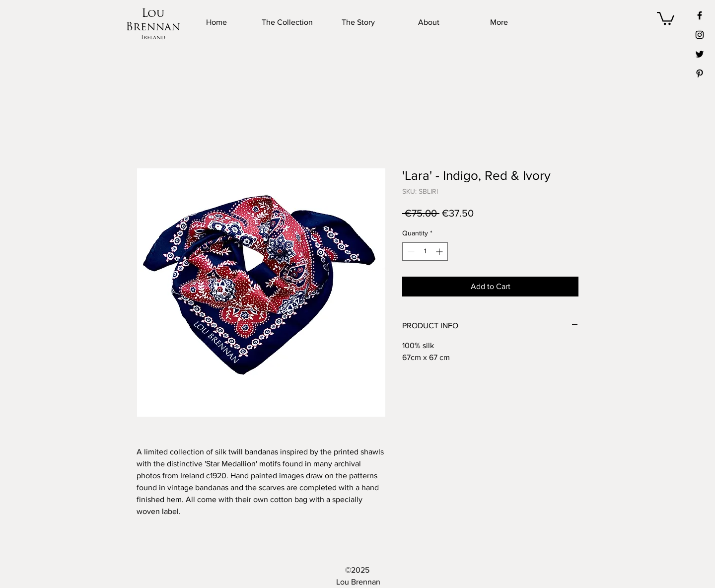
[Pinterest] (700, 73)
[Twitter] (700, 54)
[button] (666, 18)
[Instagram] (700, 35)
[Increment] (440, 252)
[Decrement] (410, 252)
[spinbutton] (425, 252)
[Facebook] (700, 15)
